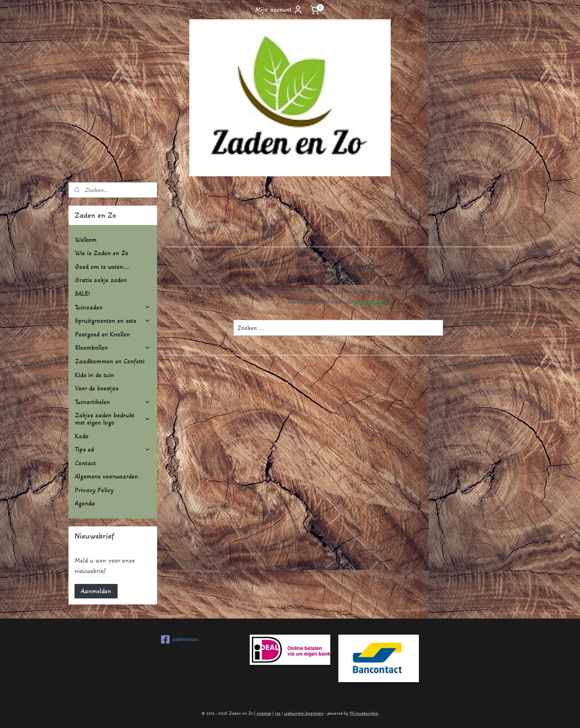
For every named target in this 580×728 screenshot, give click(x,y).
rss (278, 713)
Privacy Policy (94, 490)
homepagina (371, 302)
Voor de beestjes (97, 388)
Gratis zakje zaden (101, 280)
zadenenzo (180, 639)
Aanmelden (96, 591)
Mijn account (279, 10)
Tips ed (113, 449)
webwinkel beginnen (304, 713)
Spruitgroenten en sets (113, 321)
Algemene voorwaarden (107, 476)
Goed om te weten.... (102, 267)
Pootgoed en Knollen (103, 334)
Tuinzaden (113, 307)
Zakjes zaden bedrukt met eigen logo (113, 419)
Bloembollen (113, 348)
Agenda (85, 503)
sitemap (264, 713)
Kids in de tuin (95, 375)
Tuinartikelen (113, 402)
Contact (85, 463)
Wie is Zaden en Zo (102, 253)
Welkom (86, 240)
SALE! (82, 294)
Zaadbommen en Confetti (110, 361)
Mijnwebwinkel (364, 713)
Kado (82, 436)
